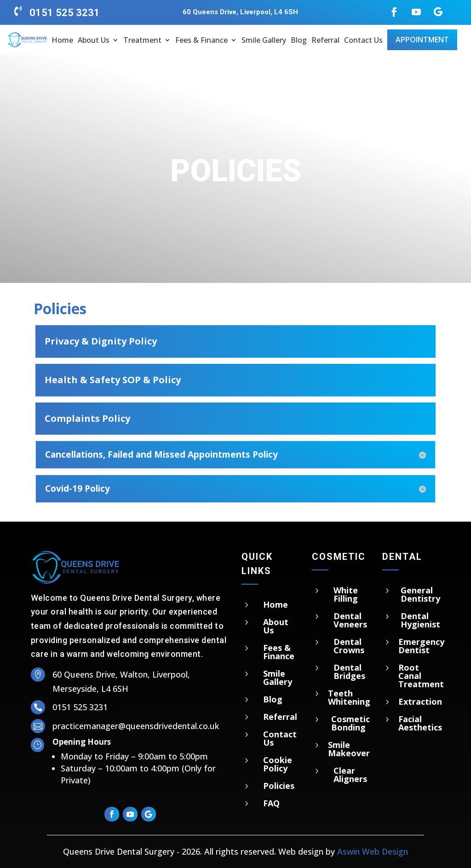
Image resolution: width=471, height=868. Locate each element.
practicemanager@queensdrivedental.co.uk (136, 726)
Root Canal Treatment (421, 676)
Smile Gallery (264, 40)
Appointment (422, 40)
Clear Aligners (350, 775)
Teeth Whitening (349, 697)
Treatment (142, 40)
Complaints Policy (87, 418)
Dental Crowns (349, 646)
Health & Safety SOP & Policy (113, 380)
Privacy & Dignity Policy (101, 341)
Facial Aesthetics (420, 723)
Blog (299, 40)
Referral (325, 40)
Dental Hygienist (420, 620)
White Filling (346, 594)
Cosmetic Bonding (350, 723)
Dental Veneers (350, 620)
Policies (279, 786)
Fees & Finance (201, 40)
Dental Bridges (349, 672)
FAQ (271, 803)
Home (62, 40)
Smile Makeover (349, 749)
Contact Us (363, 40)
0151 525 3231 (65, 13)
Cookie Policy (278, 764)
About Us (94, 40)
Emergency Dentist (421, 646)
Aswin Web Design (373, 851)
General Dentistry (420, 594)
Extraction (420, 701)
